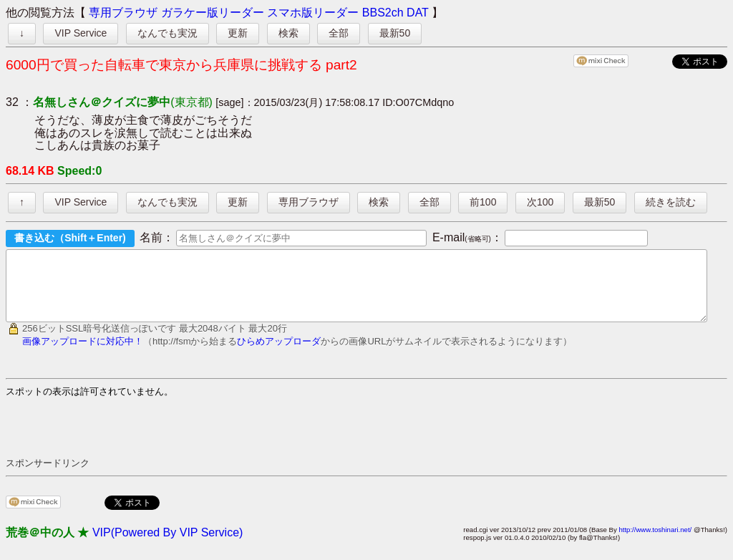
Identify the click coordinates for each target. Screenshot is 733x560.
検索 (288, 33)
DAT (418, 13)
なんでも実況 (168, 33)
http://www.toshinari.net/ (655, 542)
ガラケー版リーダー (213, 13)
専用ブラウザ (123, 13)
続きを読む (671, 202)
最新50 (395, 33)
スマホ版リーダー (313, 13)
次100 (540, 202)
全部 (339, 33)
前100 (483, 202)
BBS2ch (383, 13)
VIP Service (81, 33)
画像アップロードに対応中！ (83, 354)
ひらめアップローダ (279, 354)
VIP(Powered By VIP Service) (168, 545)
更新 (238, 33)
